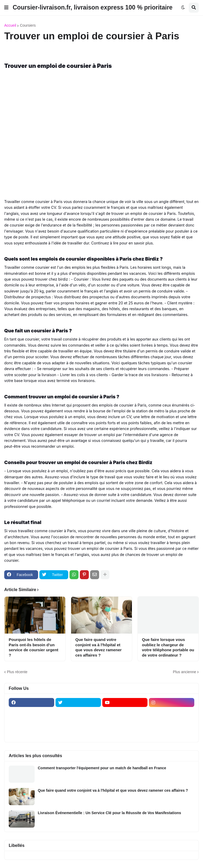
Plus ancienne (184, 672)
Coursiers (28, 25)
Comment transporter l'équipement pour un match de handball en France (102, 768)
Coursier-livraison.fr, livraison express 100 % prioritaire (93, 7)
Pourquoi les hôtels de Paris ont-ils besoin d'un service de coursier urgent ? (34, 647)
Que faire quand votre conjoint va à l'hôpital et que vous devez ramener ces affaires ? (98, 647)
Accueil (10, 25)
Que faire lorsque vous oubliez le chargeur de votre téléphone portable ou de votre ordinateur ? (168, 647)
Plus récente (17, 672)
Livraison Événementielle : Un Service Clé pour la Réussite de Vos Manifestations (109, 813)
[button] (6, 8)
